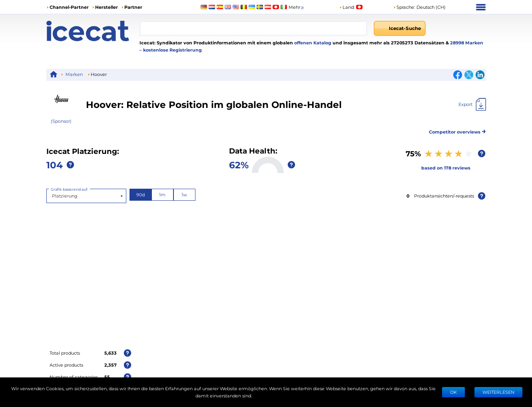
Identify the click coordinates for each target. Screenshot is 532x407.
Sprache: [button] (404, 7)
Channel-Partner (69, 7)
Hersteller (107, 7)
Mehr (297, 7)
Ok (453, 392)
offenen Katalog (312, 43)
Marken (74, 74)
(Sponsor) (61, 121)
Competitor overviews (457, 131)
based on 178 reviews (446, 168)
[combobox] (253, 28)
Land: (347, 7)
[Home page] (93, 31)
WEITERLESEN (498, 392)
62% (239, 165)
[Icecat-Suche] (400, 28)
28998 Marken (467, 43)
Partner (133, 7)
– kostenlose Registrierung (171, 50)
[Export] (472, 104)
